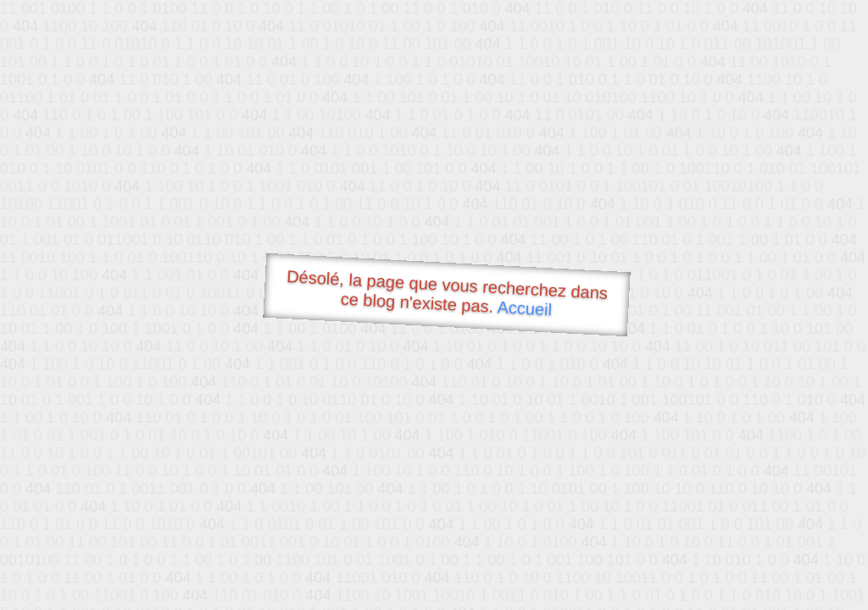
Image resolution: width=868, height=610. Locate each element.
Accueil (525, 308)
